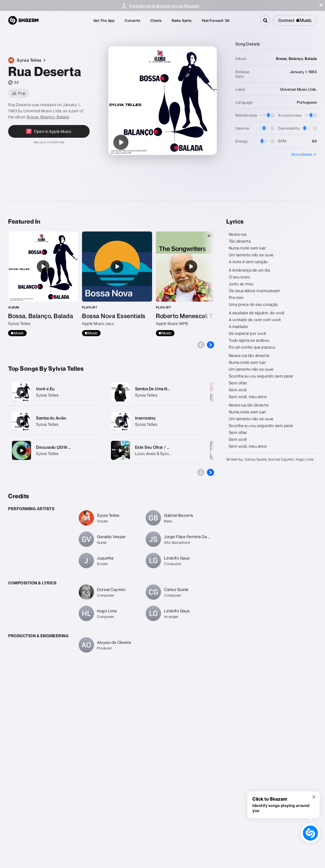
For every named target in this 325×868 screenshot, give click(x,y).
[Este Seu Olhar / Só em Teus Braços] (153, 450)
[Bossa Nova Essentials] (117, 284)
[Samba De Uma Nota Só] (153, 392)
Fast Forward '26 (216, 20)
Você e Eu (45, 389)
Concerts (132, 20)
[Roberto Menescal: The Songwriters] (191, 284)
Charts (156, 20)
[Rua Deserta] (121, 142)
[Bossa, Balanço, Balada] (43, 284)
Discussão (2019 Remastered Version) (72, 447)
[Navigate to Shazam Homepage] (23, 20)
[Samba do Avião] (54, 421)
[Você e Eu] (54, 392)
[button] (321, 5)
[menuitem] (104, 20)
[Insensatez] (153, 421)
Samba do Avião (51, 418)
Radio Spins (182, 20)
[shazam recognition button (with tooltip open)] (310, 833)
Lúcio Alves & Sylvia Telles (159, 454)
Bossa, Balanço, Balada (48, 117)
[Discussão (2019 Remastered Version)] (54, 450)
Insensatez (145, 418)
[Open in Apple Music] (49, 135)
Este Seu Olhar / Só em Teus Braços (169, 447)
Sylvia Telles (47, 395)
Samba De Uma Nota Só (157, 389)
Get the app (104, 20)
